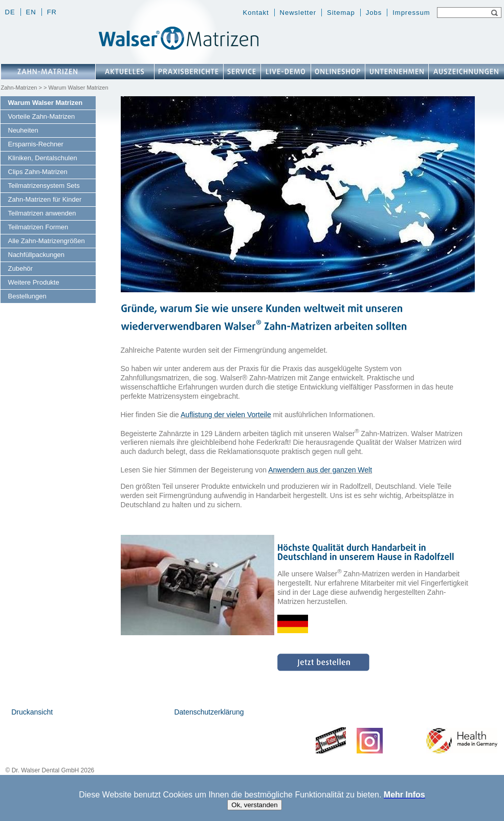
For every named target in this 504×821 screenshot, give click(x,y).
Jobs (374, 13)
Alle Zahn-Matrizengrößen (47, 241)
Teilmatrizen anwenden (42, 213)
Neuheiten (23, 130)
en (31, 12)
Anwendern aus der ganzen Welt (320, 470)
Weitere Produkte (34, 282)
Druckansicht (32, 712)
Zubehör (20, 268)
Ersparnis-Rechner (36, 144)
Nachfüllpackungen (37, 255)
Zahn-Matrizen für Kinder (45, 199)
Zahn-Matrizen (19, 88)
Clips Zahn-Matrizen (38, 172)
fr (52, 12)
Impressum (411, 13)
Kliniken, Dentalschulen (43, 158)
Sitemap (341, 13)
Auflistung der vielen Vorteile (226, 415)
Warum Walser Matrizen (46, 103)
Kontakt (256, 13)
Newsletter (298, 13)
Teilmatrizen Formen (38, 227)
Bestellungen (27, 296)
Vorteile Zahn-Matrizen (42, 116)
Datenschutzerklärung (209, 712)
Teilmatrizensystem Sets (44, 186)
